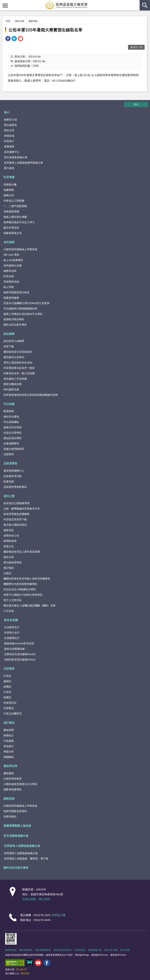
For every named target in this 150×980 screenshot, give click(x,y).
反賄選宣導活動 (13, 476)
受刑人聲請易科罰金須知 (18, 362)
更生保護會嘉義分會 (16, 157)
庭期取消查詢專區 (14, 319)
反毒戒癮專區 (11, 443)
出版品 (7, 573)
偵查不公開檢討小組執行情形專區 (23, 595)
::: (3, 3)
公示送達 (9, 611)
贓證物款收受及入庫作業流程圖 (22, 552)
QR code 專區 (11, 255)
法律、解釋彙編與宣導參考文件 (22, 508)
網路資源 (9, 798)
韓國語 (7, 697)
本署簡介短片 (12, 632)
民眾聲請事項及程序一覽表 (19, 368)
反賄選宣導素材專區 (15, 487)
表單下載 (9, 346)
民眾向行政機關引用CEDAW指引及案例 (26, 303)
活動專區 (9, 454)
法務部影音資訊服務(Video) (20, 659)
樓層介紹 (9, 195)
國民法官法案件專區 (15, 325)
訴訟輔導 (9, 334)
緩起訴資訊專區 (13, 438)
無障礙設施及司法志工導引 (19, 222)
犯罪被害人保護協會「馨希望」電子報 (26, 858)
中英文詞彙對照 (13, 713)
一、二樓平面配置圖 (15, 206)
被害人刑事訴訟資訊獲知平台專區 (23, 314)
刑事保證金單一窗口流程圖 (19, 373)
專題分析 (9, 751)
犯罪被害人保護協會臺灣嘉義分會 (23, 163)
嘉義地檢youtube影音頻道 (19, 643)
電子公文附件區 (13, 600)
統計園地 (9, 723)
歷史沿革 (9, 130)
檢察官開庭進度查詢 (15, 811)
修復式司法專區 (13, 427)
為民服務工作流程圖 (15, 379)
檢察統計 (9, 735)
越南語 (7, 681)
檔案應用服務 (11, 298)
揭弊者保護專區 (13, 789)
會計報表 (9, 568)
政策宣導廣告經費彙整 (16, 514)
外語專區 (9, 669)
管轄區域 (9, 136)
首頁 (8, 21)
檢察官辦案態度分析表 (16, 292)
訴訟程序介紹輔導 (14, 341)
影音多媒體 (11, 620)
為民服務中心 (12, 152)
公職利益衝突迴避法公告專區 (20, 784)
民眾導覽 (9, 177)
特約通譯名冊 (11, 389)
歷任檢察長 (10, 125)
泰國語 (7, 687)
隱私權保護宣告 (43, 950)
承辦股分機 (10, 184)
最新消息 (33, 21)
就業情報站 (10, 816)
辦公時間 (44, 899)
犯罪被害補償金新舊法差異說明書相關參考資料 (31, 395)
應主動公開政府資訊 (15, 525)
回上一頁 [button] (138, 47)
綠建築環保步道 (13, 233)
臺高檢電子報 (95, 950)
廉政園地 (9, 773)
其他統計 (9, 746)
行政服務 (9, 741)
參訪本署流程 (11, 228)
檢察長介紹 (10, 119)
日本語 (7, 692)
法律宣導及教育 (13, 779)
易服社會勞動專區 (14, 449)
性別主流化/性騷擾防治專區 (20, 589)
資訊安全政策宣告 (63, 950)
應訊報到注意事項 (14, 357)
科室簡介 (9, 141)
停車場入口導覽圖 (14, 201)
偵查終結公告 (11, 535)
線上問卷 (9, 287)
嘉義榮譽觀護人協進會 (17, 826)
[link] (8, 39)
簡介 (7, 112)
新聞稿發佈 (10, 541)
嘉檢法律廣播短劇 (14, 649)
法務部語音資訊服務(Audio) (20, 654)
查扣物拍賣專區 (13, 562)
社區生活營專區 (13, 433)
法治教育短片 (12, 627)
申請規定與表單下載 (15, 519)
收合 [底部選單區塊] (136, 104)
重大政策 (9, 168)
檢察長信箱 (10, 271)
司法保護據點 (11, 422)
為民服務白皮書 (13, 265)
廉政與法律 (10, 766)
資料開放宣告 (26, 950)
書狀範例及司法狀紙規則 (18, 352)
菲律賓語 (9, 708)
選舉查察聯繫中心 (14, 471)
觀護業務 (9, 411)
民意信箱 (9, 276)
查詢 (145, 5)
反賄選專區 (10, 463)
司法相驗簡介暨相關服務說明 (20, 308)
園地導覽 (9, 730)
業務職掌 (9, 146)
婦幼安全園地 (11, 416)
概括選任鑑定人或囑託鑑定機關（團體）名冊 (29, 605)
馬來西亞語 (10, 703)
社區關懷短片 (12, 638)
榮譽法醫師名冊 (13, 384)
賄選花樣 (9, 481)
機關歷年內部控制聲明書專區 (20, 584)
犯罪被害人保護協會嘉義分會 (22, 846)
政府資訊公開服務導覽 (16, 503)
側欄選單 (5, 6)
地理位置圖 (29, 899)
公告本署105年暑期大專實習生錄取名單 (45, 30)
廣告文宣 (9, 557)
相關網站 (9, 757)
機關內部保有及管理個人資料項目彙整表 (27, 578)
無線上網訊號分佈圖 (15, 217)
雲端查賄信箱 (11, 282)
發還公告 (9, 546)
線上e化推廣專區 (13, 260)
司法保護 (9, 404)
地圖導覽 (9, 190)
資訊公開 (19, 21)
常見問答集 (80, 950)
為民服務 (9, 242)
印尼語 (7, 676)
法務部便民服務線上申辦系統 (20, 249)
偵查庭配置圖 (11, 211)
